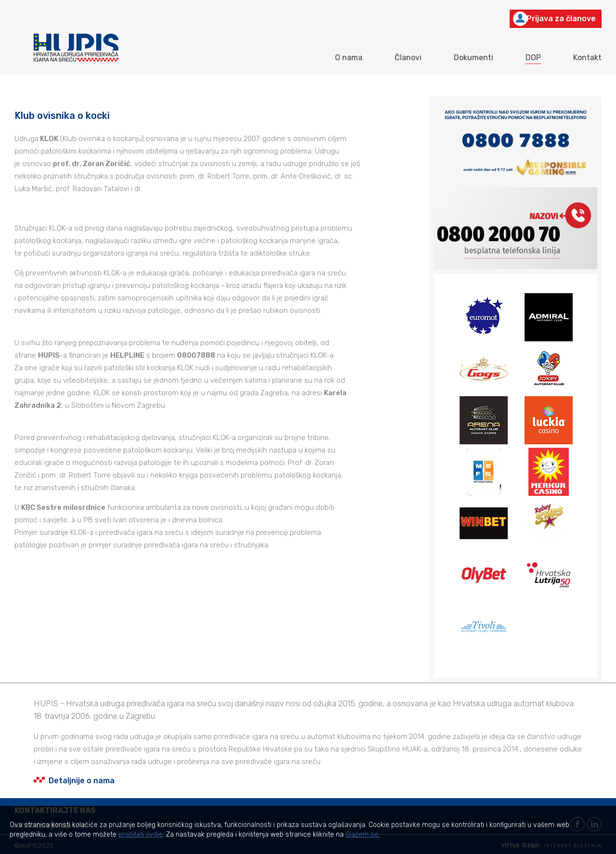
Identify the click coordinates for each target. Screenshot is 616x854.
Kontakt (587, 58)
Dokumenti (474, 58)
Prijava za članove (554, 19)
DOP (533, 58)
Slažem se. (363, 835)
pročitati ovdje (141, 835)
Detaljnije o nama (74, 781)
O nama (349, 58)
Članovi (408, 58)
